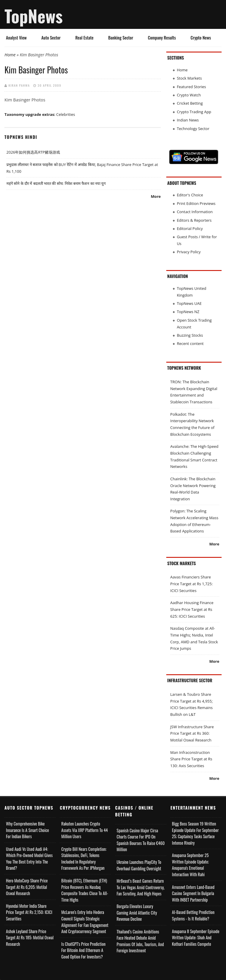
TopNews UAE (189, 303)
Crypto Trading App (194, 112)
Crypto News (201, 38)
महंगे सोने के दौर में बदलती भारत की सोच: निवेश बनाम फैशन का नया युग (56, 183)
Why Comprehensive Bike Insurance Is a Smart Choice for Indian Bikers (27, 830)
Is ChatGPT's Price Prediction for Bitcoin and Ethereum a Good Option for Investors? (83, 950)
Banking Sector (121, 38)
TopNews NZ (188, 312)
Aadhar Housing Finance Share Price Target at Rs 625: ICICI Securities (192, 609)
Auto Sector (51, 38)
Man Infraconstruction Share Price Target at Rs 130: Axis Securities (191, 759)
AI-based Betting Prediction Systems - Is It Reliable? (193, 915)
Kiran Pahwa (19, 85)
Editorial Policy (190, 228)
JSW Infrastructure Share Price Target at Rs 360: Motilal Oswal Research (192, 733)
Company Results (162, 38)
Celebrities (66, 114)
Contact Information (195, 212)
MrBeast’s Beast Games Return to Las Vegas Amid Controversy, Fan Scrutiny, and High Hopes (141, 887)
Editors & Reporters (194, 220)
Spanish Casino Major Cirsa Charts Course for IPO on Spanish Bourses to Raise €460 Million (141, 840)
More (156, 196)
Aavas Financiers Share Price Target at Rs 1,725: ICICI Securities (192, 584)
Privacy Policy (189, 252)
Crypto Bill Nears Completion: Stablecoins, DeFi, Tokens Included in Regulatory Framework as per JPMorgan (84, 859)
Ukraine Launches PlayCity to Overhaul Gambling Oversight (139, 865)
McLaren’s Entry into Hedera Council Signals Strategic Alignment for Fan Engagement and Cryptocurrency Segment (85, 922)
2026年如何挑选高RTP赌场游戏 (33, 152)
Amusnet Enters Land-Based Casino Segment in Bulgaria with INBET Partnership (193, 893)
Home (10, 55)
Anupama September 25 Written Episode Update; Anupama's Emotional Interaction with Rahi (190, 865)
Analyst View (16, 38)
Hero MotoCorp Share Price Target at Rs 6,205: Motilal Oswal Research (27, 887)
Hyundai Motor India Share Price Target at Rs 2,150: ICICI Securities (29, 912)
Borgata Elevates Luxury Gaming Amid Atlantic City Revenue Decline (137, 912)
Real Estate (84, 38)
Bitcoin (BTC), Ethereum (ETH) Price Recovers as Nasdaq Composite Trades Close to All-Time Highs (85, 890)
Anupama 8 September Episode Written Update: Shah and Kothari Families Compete (196, 938)
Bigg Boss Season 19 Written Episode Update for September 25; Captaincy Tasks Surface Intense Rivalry (195, 833)
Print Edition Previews (196, 203)
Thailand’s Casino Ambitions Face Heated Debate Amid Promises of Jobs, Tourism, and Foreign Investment (140, 941)
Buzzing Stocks (190, 335)
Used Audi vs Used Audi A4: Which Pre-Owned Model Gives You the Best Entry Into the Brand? (29, 859)
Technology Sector (193, 129)
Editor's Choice (190, 195)
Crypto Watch (189, 95)
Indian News (188, 120)
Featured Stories (191, 87)
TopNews (34, 16)
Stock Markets (189, 78)
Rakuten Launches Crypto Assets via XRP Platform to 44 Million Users (84, 830)
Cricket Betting (190, 103)
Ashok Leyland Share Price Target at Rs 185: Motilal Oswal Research (30, 938)
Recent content (190, 343)
